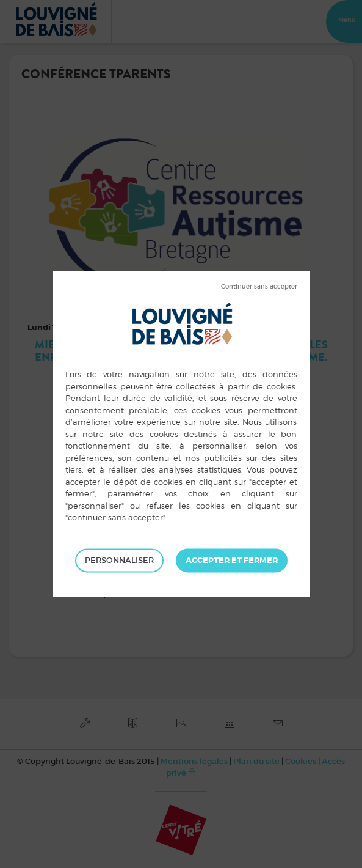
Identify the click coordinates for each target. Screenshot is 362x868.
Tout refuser (259, 287)
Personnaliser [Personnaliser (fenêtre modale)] (119, 560)
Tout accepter (232, 561)
